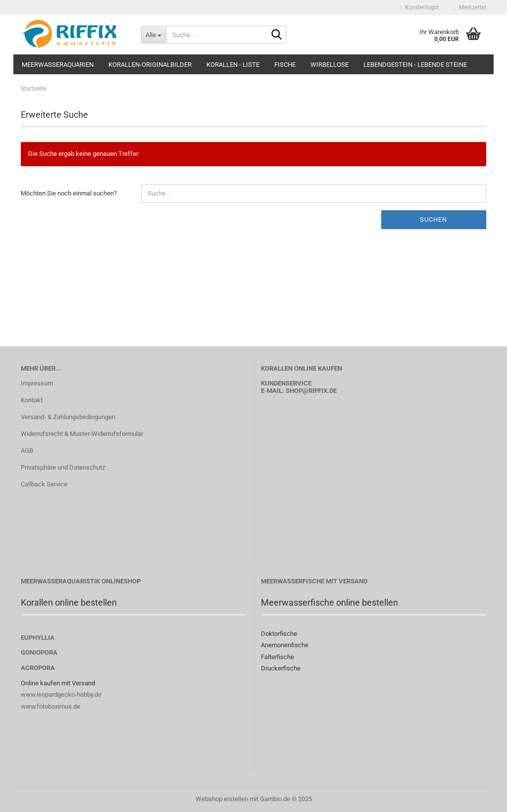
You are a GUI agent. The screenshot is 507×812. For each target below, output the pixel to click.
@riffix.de (320, 391)
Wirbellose (330, 65)
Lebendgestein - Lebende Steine (415, 65)
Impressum (37, 383)
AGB (27, 451)
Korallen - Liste (233, 65)
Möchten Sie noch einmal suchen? (69, 193)
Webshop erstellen (222, 799)
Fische (285, 65)
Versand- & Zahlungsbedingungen (68, 417)
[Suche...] (153, 35)
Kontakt (32, 400)
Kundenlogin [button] (420, 7)
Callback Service (44, 484)
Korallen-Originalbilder (150, 65)
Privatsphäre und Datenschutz (63, 467)
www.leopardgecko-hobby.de (61, 694)
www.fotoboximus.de (51, 706)
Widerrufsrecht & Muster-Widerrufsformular (82, 434)
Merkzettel (470, 7)
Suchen (433, 219)
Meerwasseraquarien (58, 65)
